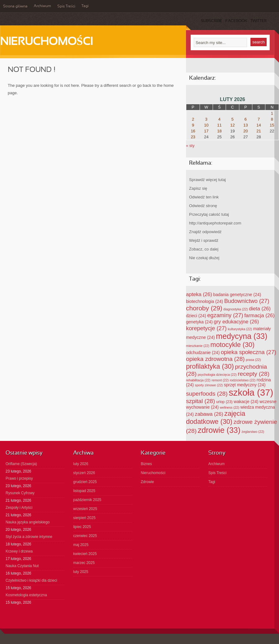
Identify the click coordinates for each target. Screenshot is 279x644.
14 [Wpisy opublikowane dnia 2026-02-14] (259, 125)
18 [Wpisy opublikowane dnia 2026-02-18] (219, 131)
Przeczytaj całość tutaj (209, 214)
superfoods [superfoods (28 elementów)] (207, 394)
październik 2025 (87, 500)
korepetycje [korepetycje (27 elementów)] (206, 328)
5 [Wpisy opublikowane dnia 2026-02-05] (232, 119)
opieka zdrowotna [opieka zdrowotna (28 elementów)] (215, 359)
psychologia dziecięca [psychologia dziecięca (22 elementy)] (217, 375)
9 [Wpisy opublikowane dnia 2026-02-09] (193, 125)
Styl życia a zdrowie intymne (29, 537)
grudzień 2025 (85, 482)
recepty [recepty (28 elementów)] (254, 374)
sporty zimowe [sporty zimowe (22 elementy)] (209, 385)
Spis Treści (66, 7)
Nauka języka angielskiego (28, 522)
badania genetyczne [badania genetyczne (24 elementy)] (237, 295)
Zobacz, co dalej (204, 249)
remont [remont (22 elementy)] (220, 380)
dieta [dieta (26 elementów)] (260, 309)
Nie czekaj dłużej (204, 258)
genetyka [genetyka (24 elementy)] (199, 322)
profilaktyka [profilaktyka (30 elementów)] (210, 366)
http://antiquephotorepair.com (215, 223)
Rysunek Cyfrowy (20, 493)
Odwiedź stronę (203, 206)
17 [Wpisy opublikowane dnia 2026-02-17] (206, 131)
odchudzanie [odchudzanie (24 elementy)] (203, 353)
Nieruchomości (46, 42)
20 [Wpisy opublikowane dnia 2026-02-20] (246, 131)
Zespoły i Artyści (19, 508)
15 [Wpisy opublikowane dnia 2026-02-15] (272, 125)
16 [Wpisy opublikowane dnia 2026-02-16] (193, 131)
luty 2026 (81, 464)
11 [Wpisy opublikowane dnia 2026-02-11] (219, 125)
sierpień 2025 (84, 518)
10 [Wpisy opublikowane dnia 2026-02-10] (206, 125)
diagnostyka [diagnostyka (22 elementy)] (236, 309)
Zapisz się (198, 188)
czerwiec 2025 (85, 536)
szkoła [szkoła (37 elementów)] (251, 392)
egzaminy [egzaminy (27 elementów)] (225, 315)
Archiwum (42, 6)
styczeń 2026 (84, 473)
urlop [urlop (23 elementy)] (224, 402)
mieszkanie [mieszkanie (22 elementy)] (198, 346)
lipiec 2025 (82, 527)
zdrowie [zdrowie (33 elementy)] (219, 430)
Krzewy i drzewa (19, 551)
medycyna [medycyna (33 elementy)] (242, 336)
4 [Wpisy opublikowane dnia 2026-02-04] (219, 119)
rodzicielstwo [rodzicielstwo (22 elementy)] (243, 380)
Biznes (146, 464)
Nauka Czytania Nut (22, 566)
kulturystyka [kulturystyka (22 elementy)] (240, 329)
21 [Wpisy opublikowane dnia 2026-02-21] (259, 131)
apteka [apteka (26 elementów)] (199, 294)
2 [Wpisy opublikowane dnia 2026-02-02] (193, 119)
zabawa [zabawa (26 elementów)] (209, 414)
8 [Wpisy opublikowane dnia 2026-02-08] (272, 119)
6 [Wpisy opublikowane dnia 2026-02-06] (246, 119)
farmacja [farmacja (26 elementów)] (259, 315)
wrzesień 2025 (85, 509)
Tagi (85, 6)
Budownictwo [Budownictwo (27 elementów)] (247, 301)
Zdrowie (147, 482)
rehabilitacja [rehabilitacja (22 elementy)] (198, 380)
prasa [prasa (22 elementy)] (253, 360)
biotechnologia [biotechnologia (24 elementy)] (205, 301)
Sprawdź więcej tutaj (208, 180)
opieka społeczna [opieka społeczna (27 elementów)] (248, 352)
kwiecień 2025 (85, 554)
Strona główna (15, 7)
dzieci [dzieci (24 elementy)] (196, 316)
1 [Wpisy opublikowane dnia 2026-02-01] (272, 113)
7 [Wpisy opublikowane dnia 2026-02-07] (259, 119)
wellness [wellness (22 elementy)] (230, 407)
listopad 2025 (84, 491)
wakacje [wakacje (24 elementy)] (246, 402)
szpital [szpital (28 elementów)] (201, 401)
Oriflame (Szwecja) (21, 464)
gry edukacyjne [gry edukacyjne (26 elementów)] (237, 322)
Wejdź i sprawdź (204, 240)
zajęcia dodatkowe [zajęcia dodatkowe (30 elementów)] (216, 417)
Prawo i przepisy (19, 478)
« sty (190, 146)
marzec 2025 (84, 563)
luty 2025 (81, 572)
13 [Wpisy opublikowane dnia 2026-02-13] (246, 125)
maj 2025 (81, 545)
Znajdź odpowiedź (205, 232)
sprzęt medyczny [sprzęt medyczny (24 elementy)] (245, 385)
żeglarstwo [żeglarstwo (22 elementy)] (253, 432)
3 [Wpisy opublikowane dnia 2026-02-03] (206, 119)
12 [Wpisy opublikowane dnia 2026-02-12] (232, 125)
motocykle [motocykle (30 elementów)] (232, 345)
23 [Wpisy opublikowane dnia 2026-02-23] (193, 137)
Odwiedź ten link (204, 197)
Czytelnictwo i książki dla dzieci (31, 580)
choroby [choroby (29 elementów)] (204, 308)
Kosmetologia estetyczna (26, 595)
